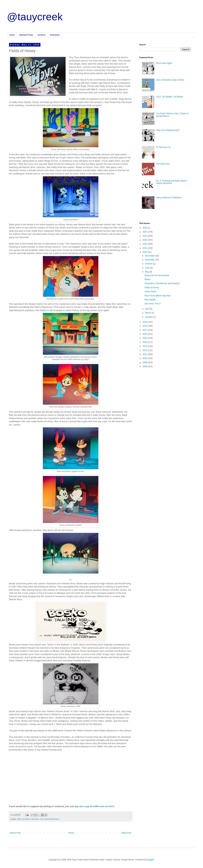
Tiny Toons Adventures (50, 819)
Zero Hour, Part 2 (153, 304)
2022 (145, 244)
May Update (150, 300)
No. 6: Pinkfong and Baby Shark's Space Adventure (172, 182)
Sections (41, 35)
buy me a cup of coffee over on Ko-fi (94, 806)
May (147, 272)
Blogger (151, 860)
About (12, 35)
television (35, 819)
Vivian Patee (150, 292)
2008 (145, 366)
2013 (145, 346)
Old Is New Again (164, 63)
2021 (145, 248)
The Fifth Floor (163, 164)
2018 (145, 326)
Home (71, 833)
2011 (145, 354)
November (150, 260)
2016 (145, 334)
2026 (145, 228)
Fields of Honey (152, 288)
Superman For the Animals (157, 275)
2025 (145, 232)
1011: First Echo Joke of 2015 (170, 80)
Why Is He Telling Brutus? (168, 130)
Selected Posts (26, 35)
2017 (145, 330)
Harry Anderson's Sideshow (169, 198)
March (148, 313)
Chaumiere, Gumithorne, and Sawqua (162, 283)
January (149, 317)
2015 (145, 338)
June (148, 268)
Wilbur (147, 279)
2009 (145, 362)
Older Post (126, 833)
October (149, 264)
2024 (145, 236)
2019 (145, 322)
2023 (145, 240)
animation (26, 819)
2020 (19, 819)
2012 (145, 350)
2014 (145, 342)
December (150, 256)
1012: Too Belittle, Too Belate (170, 97)
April (147, 309)
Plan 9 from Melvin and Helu (158, 296)
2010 (145, 358)
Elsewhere (55, 35)
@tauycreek (35, 17)
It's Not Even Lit (163, 147)
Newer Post (15, 833)
